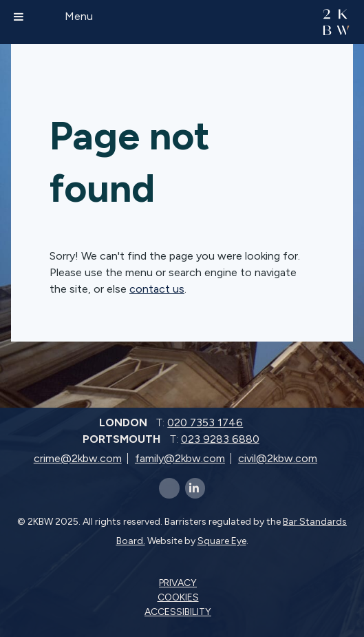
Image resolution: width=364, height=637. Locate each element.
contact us (157, 289)
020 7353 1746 (205, 422)
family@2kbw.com (180, 458)
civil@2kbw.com (278, 458)
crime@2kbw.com (78, 458)
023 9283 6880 (220, 439)
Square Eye (222, 541)
